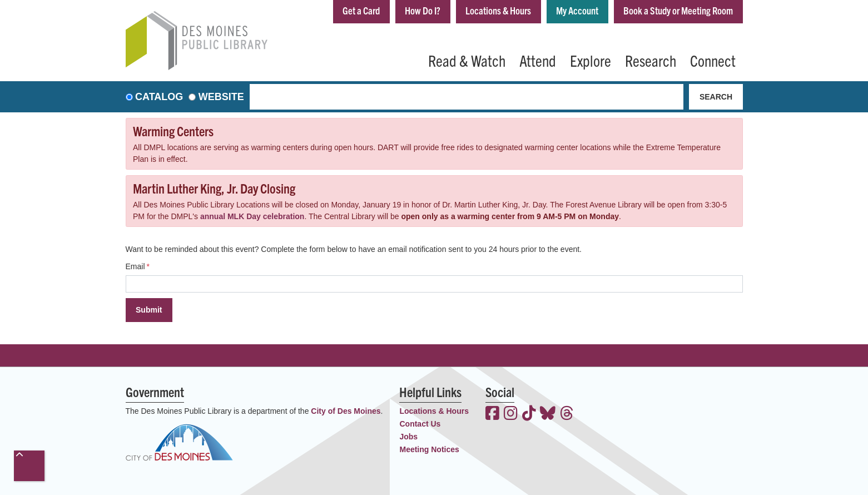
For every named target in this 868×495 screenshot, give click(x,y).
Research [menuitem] (651, 60)
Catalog (159, 97)
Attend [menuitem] (538, 60)
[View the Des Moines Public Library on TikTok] (529, 414)
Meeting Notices (429, 449)
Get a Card (361, 10)
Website (221, 97)
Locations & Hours (498, 10)
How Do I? (423, 10)
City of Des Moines (346, 411)
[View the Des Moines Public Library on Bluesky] (548, 414)
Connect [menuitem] (713, 60)
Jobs (408, 437)
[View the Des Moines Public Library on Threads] (567, 414)
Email (135, 266)
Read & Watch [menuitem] (467, 60)
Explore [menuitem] (591, 60)
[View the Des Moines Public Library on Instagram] (511, 414)
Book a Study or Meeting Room (678, 10)
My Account (577, 10)
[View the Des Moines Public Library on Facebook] (492, 414)
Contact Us (420, 424)
